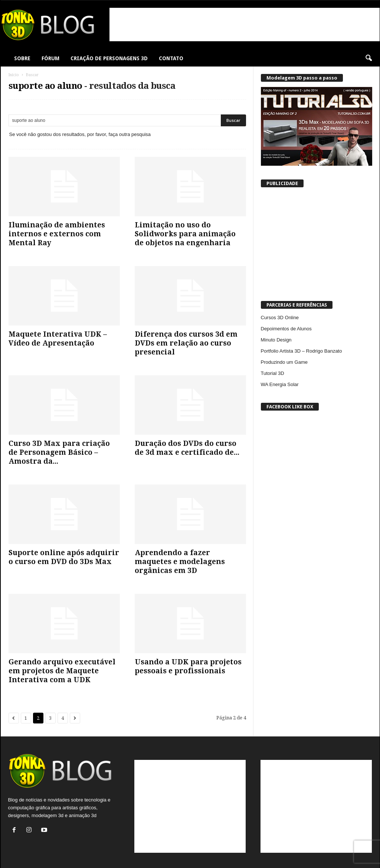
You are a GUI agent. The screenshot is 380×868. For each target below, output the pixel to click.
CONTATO (171, 58)
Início (14, 75)
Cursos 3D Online (280, 318)
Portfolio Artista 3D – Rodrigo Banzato (302, 351)
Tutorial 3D (273, 373)
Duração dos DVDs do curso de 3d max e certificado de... (187, 448)
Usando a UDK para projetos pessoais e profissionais (188, 666)
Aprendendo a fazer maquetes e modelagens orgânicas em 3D (180, 562)
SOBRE (22, 58)
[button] (368, 58)
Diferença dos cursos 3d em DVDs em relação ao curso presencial (186, 343)
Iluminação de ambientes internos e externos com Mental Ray (57, 234)
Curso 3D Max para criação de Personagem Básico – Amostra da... (59, 452)
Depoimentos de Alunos (286, 329)
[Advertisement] (245, 25)
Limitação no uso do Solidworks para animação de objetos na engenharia (185, 234)
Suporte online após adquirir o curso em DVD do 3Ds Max (64, 557)
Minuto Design (276, 340)
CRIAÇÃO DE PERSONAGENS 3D (109, 58)
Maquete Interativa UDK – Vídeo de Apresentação (58, 339)
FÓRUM (50, 58)
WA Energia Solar (280, 384)
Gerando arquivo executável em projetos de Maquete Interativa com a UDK (62, 671)
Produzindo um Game (284, 362)
